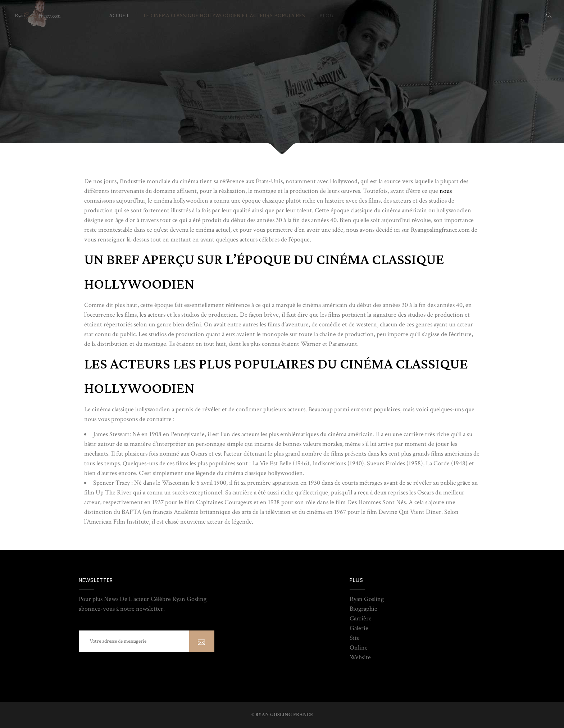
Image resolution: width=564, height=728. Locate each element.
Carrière (361, 618)
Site (355, 638)
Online (359, 648)
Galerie (359, 628)
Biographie (363, 609)
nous (445, 191)
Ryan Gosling (367, 599)
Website (360, 657)
